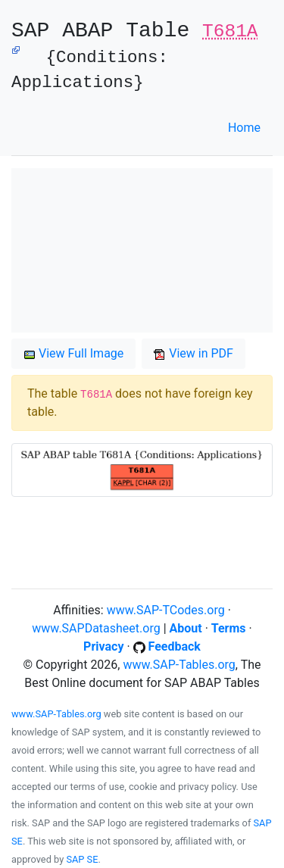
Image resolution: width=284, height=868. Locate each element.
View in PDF (193, 353)
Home (244, 128)
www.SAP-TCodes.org (166, 610)
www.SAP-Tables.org (179, 665)
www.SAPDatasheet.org (96, 628)
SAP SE (82, 859)
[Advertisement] (142, 250)
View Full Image (73, 353)
